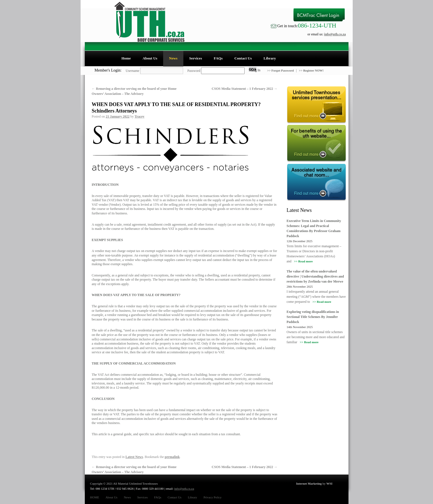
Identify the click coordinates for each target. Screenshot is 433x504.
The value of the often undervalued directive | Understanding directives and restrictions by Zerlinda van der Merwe (315, 276)
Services (196, 58)
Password (194, 71)
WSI (329, 484)
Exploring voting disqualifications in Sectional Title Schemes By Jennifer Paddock (313, 317)
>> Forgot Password (281, 70)
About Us (150, 58)
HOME (95, 497)
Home (126, 58)
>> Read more (303, 261)
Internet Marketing (309, 484)
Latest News (134, 457)
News (173, 58)
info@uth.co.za (335, 34)
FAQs (218, 58)
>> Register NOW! (311, 70)
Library (270, 58)
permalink (172, 457)
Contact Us (243, 58)
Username (133, 71)
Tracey (139, 116)
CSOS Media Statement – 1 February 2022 (245, 89)
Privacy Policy (213, 497)
